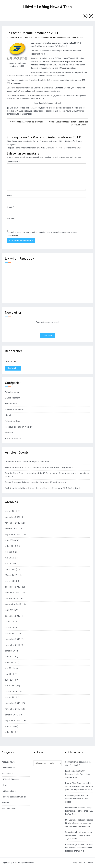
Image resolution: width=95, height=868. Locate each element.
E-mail (10, 207)
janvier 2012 (11, 633)
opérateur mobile (53, 111)
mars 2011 (10, 686)
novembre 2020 (13, 523)
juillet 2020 (10, 546)
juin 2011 (9, 668)
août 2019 (10, 610)
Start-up (9, 433)
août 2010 (10, 726)
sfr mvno (80, 111)
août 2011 (10, 657)
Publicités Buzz (13, 421)
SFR (74, 111)
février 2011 (11, 692)
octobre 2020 (12, 529)
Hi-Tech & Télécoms (58, 37)
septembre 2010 (13, 721)
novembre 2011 (13, 645)
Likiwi (8, 415)
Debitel (13, 108)
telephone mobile (25, 114)
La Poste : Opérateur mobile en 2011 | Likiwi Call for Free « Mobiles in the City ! (47, 148)
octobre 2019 (12, 598)
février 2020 (11, 575)
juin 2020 (9, 552)
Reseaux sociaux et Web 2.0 (19, 427)
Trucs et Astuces (13, 439)
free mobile (27, 108)
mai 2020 (9, 558)
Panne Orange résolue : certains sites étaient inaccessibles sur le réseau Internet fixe (79, 848)
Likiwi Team (28, 37)
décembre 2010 (13, 703)
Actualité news (44, 37)
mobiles (10, 111)
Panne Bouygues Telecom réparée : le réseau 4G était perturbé (36, 482)
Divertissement (12, 398)
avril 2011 (10, 680)
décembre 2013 (13, 616)
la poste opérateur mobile (67, 108)
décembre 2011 (13, 639)
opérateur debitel (38, 111)
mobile (82, 108)
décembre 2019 (13, 587)
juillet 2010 (10, 732)
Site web (11, 218)
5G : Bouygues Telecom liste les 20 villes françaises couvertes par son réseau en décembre (79, 823)
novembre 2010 (13, 709)
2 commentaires (77, 37)
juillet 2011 (10, 662)
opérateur (25, 111)
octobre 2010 (12, 715)
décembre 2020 (13, 517)
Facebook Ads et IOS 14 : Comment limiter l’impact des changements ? (40, 467)
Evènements (11, 404)
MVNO (18, 111)
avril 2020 (10, 564)
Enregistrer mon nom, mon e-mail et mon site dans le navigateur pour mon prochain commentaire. (42, 234)
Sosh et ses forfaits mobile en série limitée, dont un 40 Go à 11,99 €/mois (78, 835)
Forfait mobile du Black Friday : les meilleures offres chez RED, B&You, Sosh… (43, 488)
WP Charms (88, 863)
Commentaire (13, 162)
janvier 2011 (11, 697)
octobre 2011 (12, 651)
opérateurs (66, 111)
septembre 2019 (13, 604)
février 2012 (11, 628)
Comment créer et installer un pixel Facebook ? (28, 462)
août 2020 (10, 540)
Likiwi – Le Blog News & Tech (47, 7)
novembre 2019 (13, 593)
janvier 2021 (11, 511)
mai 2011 (9, 674)
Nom (10, 196)
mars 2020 (10, 569)
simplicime (12, 114)
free (19, 108)
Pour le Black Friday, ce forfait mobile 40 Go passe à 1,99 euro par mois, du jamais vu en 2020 (79, 786)
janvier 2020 (11, 581)
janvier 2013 (11, 622)
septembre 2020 (13, 535)
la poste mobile (48, 108)
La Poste (36, 108)
